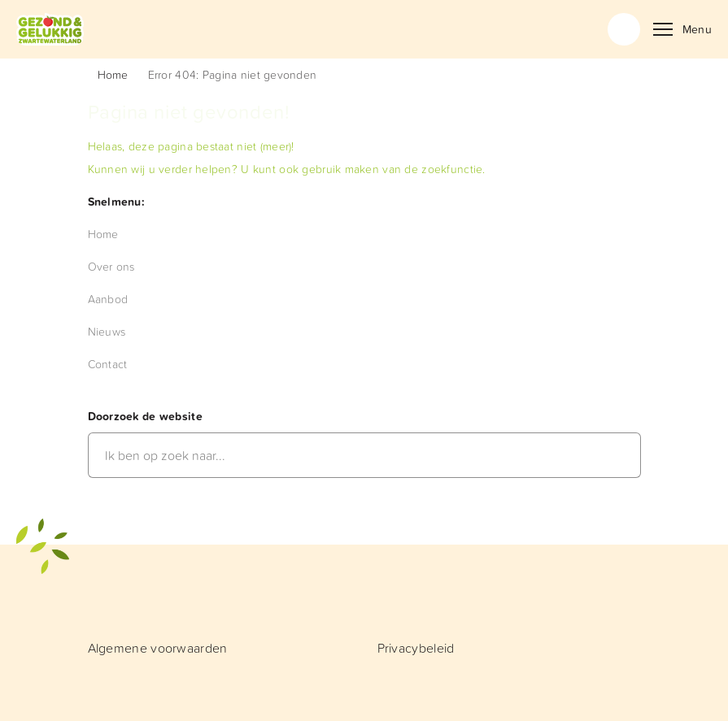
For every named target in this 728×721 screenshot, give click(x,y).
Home (113, 74)
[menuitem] (103, 234)
